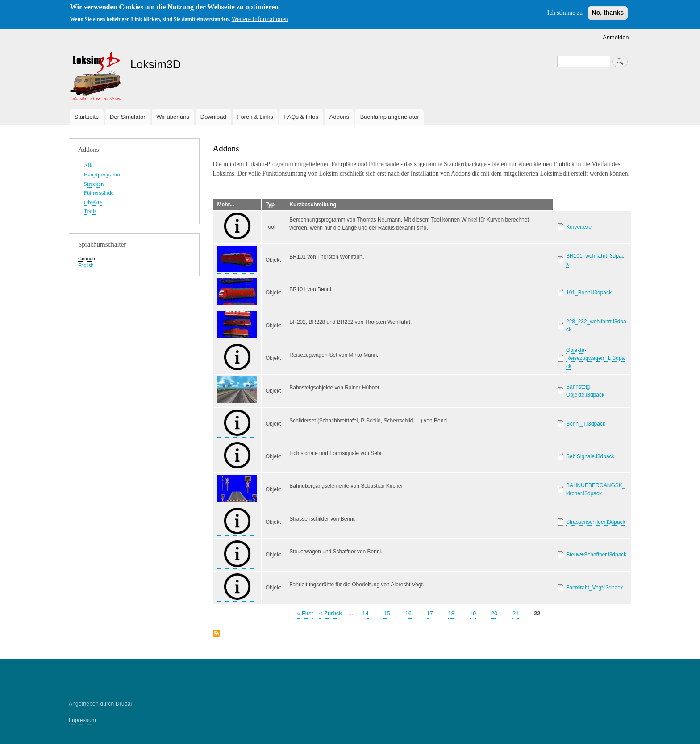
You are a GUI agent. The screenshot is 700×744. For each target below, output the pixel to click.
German (87, 259)
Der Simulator (127, 117)
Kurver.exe (579, 227)
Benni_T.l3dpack (586, 424)
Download (213, 117)
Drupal (124, 704)
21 (516, 613)
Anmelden (616, 37)
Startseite (86, 117)
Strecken (94, 184)
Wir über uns (173, 117)
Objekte (93, 202)
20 (494, 613)
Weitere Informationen (260, 19)
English (86, 265)
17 (430, 613)
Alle (89, 166)
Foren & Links (255, 117)
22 (537, 613)
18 (451, 613)
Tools (90, 211)
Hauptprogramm (103, 175)
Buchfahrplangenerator (390, 117)
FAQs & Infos (301, 117)
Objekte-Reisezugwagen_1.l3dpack (595, 358)
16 (408, 613)
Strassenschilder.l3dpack (596, 522)
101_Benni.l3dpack (589, 293)
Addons (339, 117)
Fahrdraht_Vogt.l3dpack (594, 588)
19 (473, 613)
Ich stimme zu (565, 13)
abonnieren (217, 634)
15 (387, 613)
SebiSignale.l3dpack (590, 456)
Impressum (82, 720)
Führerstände (99, 193)
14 (365, 613)
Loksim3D (156, 64)
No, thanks (608, 13)
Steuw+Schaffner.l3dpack (596, 555)
